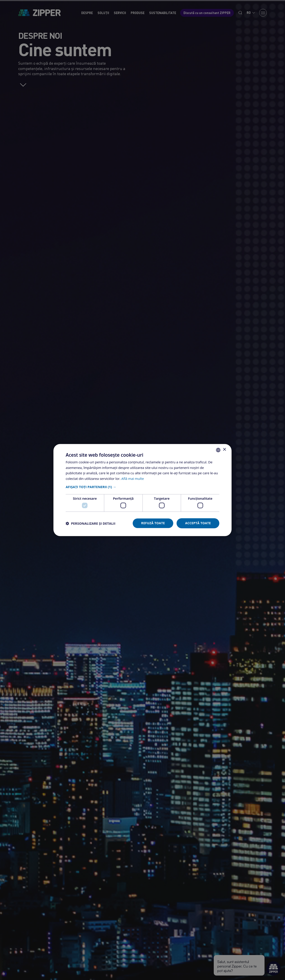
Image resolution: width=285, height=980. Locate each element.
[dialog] (142, 490)
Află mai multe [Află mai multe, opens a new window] (133, 479)
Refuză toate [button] (153, 523)
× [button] (224, 450)
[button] (142, 487)
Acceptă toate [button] (198, 523)
